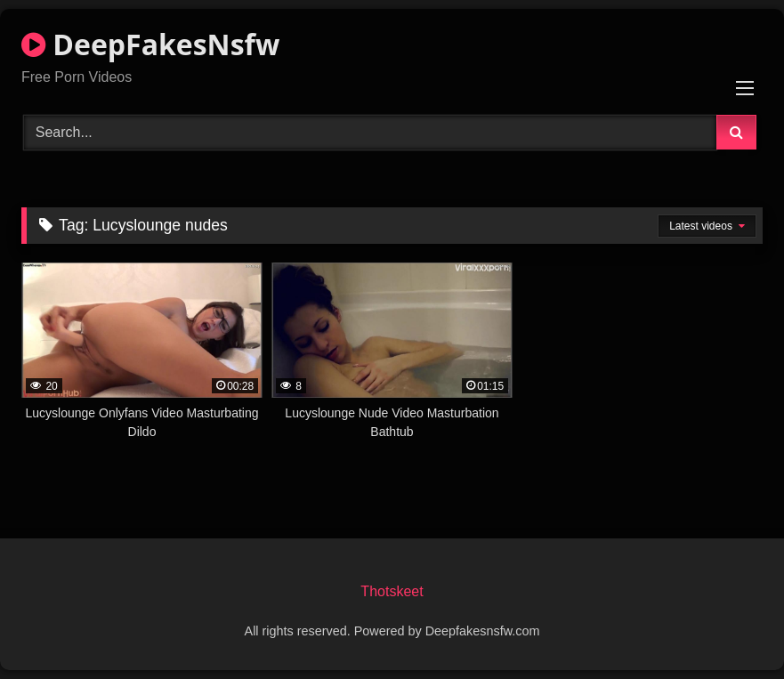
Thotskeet (392, 591)
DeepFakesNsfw (150, 44)
